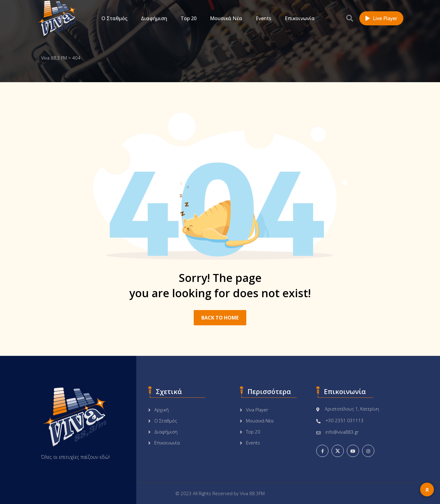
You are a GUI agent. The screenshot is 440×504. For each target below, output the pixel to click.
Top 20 (189, 18)
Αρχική (161, 410)
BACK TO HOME (220, 318)
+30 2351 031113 (345, 420)
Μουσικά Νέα (226, 18)
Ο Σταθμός (114, 18)
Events (264, 18)
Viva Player (257, 410)
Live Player (381, 18)
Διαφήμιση (154, 18)
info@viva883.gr (342, 432)
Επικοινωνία (300, 18)
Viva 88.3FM (252, 493)
